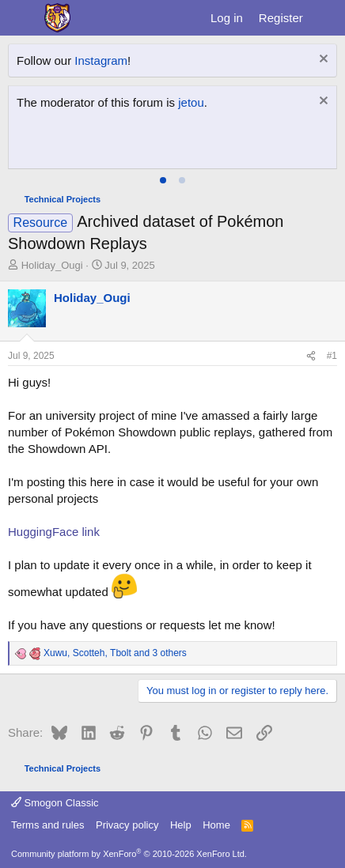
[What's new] (326, 18)
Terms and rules (47, 825)
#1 (332, 356)
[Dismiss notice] (322, 60)
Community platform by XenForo (129, 854)
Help (181, 825)
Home (216, 825)
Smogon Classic (55, 803)
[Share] (311, 356)
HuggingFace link (54, 532)
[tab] (163, 180)
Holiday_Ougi (52, 265)
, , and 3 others (115, 653)
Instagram (101, 60)
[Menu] (22, 18)
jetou (191, 102)
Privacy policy (127, 825)
